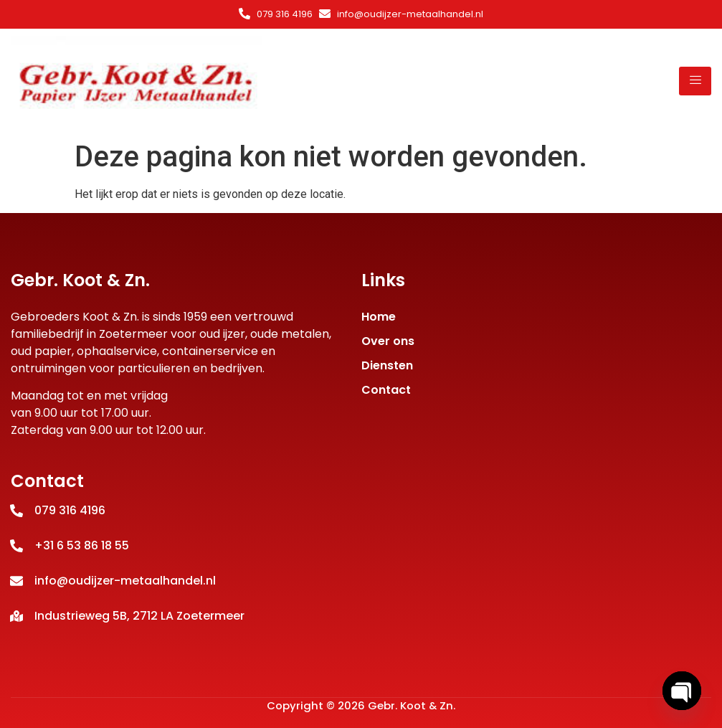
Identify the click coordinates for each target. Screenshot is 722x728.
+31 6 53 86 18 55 (82, 545)
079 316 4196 (285, 14)
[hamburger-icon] (695, 81)
